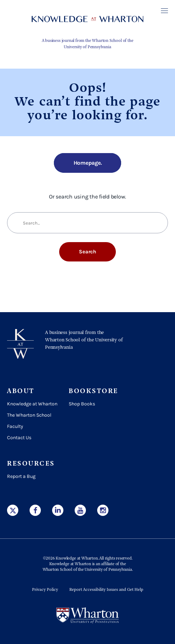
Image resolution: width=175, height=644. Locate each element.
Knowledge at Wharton (32, 404)
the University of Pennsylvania (105, 570)
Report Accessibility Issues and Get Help (106, 590)
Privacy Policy (45, 590)
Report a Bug (21, 476)
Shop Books (82, 404)
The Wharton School (29, 415)
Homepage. (88, 163)
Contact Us (19, 438)
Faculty (15, 426)
